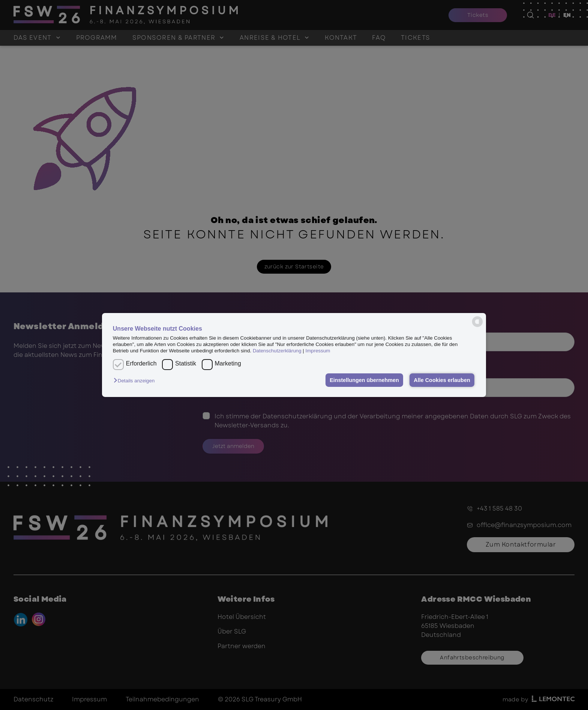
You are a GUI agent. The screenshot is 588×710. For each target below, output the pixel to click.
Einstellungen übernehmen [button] (364, 380)
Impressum (318, 351)
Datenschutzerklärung (277, 351)
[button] (136, 381)
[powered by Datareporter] (477, 322)
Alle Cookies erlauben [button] (442, 380)
